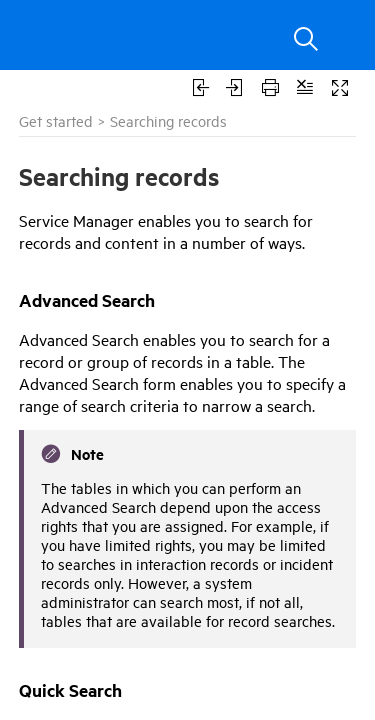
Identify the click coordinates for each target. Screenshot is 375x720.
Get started (56, 120)
